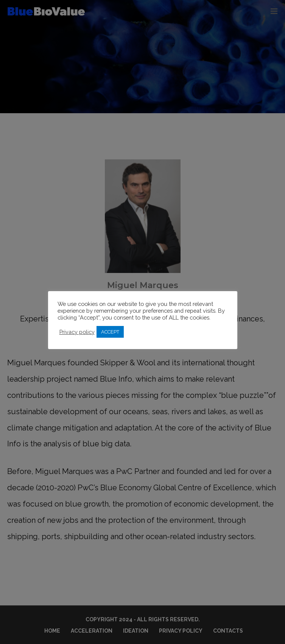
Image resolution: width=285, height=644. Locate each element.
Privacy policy (77, 332)
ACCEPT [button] (110, 332)
